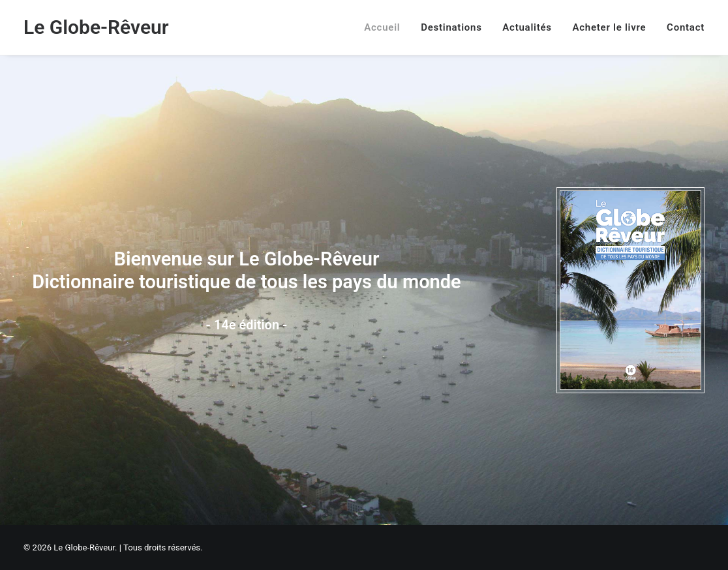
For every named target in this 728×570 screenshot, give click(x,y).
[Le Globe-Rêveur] (96, 27)
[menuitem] (387, 27)
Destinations (451, 27)
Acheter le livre (610, 27)
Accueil (382, 27)
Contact (686, 27)
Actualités (527, 27)
